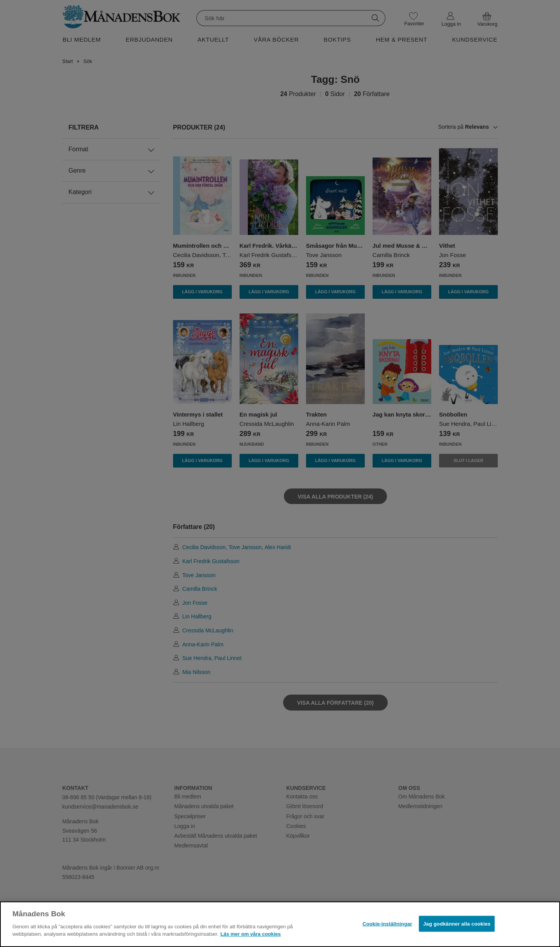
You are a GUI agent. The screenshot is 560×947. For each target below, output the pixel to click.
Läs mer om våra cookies (251, 934)
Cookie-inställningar (387, 923)
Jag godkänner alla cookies (457, 923)
